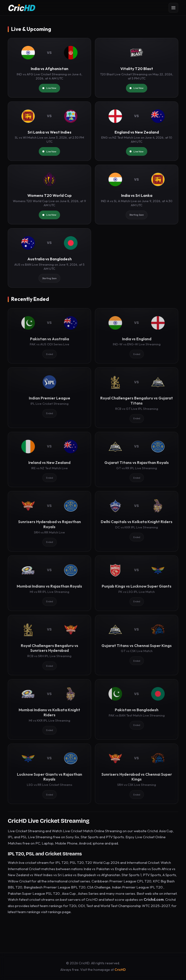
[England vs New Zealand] (137, 131)
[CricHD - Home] (22, 8)
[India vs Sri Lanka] (137, 195)
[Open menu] (173, 8)
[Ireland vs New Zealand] (49, 460)
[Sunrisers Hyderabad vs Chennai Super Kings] (137, 774)
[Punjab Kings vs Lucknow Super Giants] (137, 583)
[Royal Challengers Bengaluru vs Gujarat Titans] (137, 398)
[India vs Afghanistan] (49, 68)
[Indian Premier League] (49, 398)
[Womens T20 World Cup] (49, 195)
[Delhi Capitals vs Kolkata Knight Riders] (137, 521)
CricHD (120, 970)
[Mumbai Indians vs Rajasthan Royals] (49, 583)
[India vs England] (137, 336)
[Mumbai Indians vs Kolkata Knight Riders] (49, 709)
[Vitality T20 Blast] (137, 68)
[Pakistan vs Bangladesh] (137, 709)
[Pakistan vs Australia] (49, 336)
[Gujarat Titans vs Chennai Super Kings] (137, 645)
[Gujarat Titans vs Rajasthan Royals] (137, 460)
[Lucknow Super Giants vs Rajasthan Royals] (49, 774)
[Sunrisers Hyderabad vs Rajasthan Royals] (49, 521)
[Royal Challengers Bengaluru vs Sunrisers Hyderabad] (49, 645)
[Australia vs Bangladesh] (49, 258)
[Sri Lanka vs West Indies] (49, 131)
